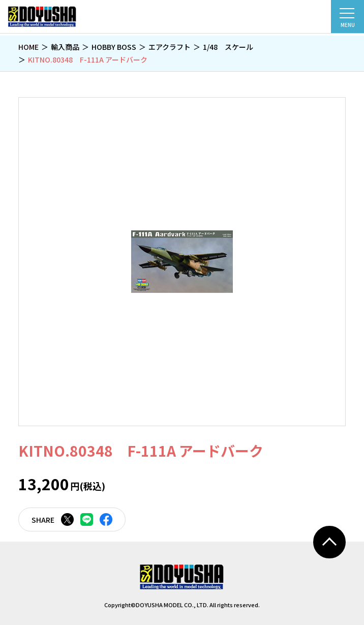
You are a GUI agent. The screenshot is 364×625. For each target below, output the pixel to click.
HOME (28, 47)
